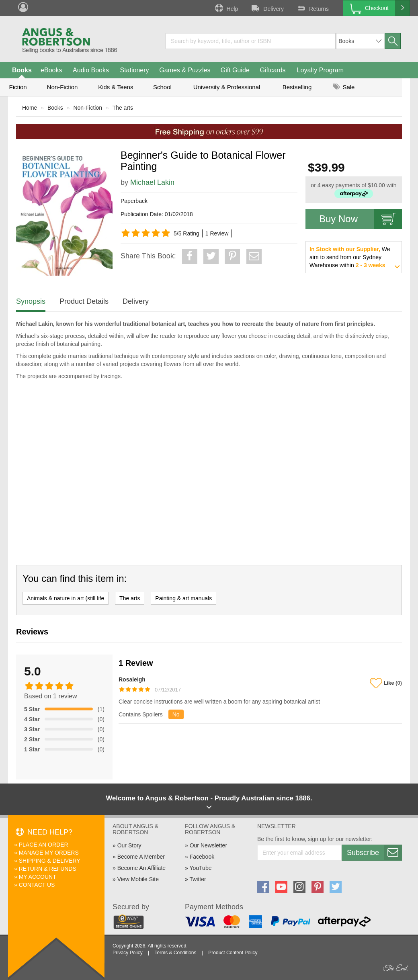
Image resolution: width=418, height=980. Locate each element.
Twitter (198, 879)
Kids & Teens (116, 87)
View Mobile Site (138, 879)
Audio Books (91, 70)
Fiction (18, 87)
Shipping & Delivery (50, 861)
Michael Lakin (152, 182)
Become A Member (141, 857)
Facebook (202, 857)
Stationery (134, 70)
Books (22, 70)
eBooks (51, 70)
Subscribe (374, 853)
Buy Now (361, 219)
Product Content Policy (233, 953)
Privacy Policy (128, 953)
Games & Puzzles (185, 70)
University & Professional (227, 87)
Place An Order (44, 845)
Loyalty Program (321, 70)
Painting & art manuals (183, 598)
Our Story (129, 845)
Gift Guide (235, 70)
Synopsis (31, 301)
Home (30, 108)
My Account (38, 877)
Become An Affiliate (141, 868)
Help (226, 8)
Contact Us (37, 885)
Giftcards (273, 70)
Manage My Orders (49, 853)
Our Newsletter (208, 845)
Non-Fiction (62, 87)
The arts (123, 108)
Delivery (267, 8)
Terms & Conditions (175, 953)
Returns (312, 8)
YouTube (200, 868)
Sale (344, 87)
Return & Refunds (48, 869)
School (162, 87)
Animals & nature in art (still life (66, 598)
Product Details (84, 301)
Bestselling (297, 87)
